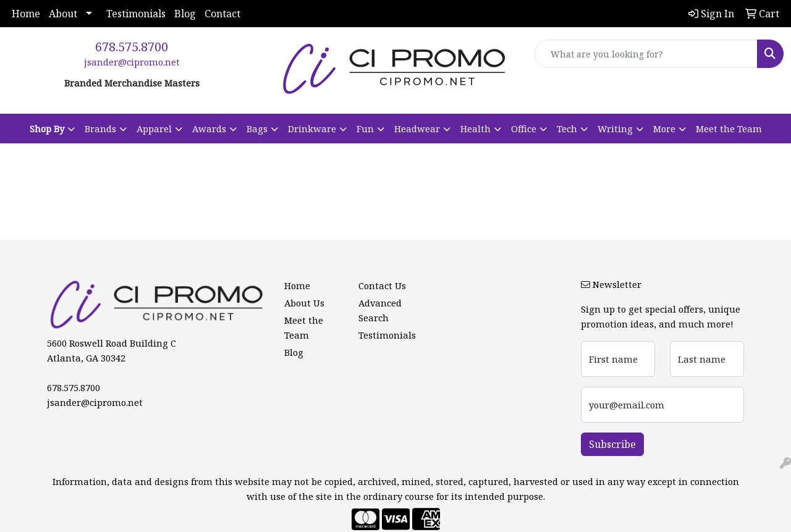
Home (26, 14)
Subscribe (612, 444)
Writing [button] (615, 129)
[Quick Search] (646, 54)
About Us (304, 303)
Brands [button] (100, 129)
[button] (52, 129)
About (63, 14)
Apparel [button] (154, 129)
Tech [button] (567, 129)
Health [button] (476, 129)
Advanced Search (380, 310)
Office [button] (524, 129)
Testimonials (136, 14)
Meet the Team (729, 129)
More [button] (664, 129)
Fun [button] (365, 129)
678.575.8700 (132, 47)
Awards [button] (209, 129)
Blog (185, 14)
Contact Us (382, 285)
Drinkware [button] (312, 129)
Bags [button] (257, 129)
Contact (222, 14)
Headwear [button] (417, 129)
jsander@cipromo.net (132, 62)
